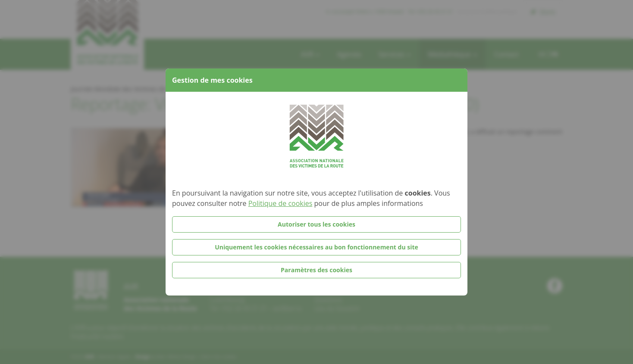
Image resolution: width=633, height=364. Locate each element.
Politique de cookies (280, 203)
